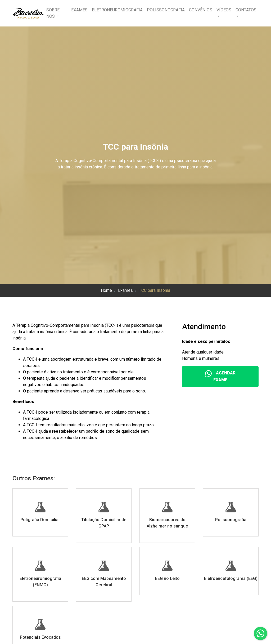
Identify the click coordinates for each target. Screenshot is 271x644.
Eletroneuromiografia (117, 10)
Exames (79, 10)
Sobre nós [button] (53, 13)
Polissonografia (166, 10)
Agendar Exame (220, 376)
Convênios (201, 10)
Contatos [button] (246, 10)
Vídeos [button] (224, 10)
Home (106, 290)
